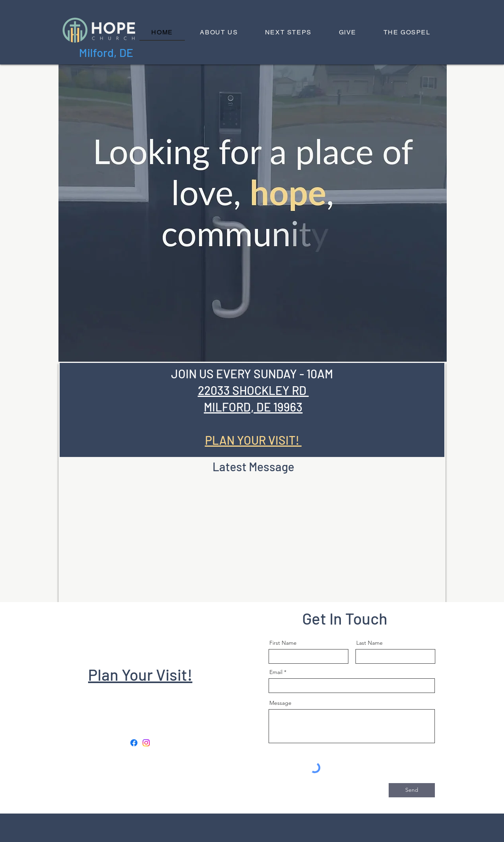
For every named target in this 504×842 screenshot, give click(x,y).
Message (280, 703)
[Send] (412, 790)
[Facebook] (134, 743)
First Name (283, 643)
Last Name (370, 643)
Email (276, 672)
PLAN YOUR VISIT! (253, 440)
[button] (219, 33)
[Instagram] (146, 743)
